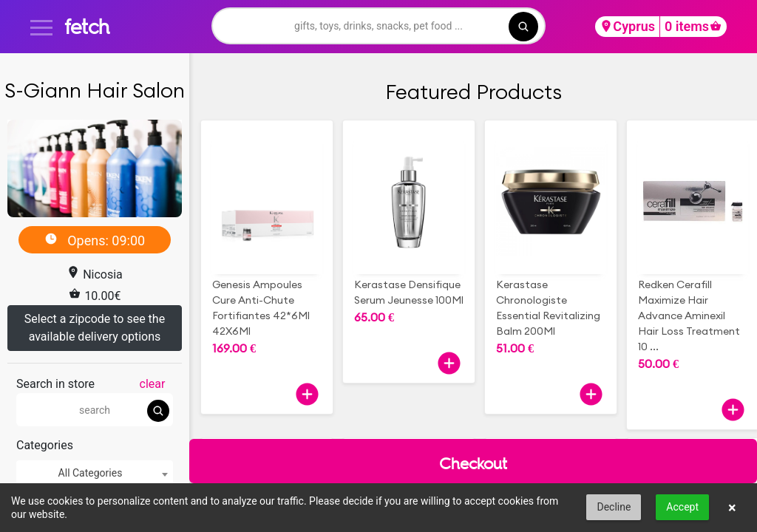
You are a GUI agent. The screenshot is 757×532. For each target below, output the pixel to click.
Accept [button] (682, 507)
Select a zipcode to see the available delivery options (95, 328)
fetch (87, 26)
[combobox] (95, 473)
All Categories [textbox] (91, 473)
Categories (45, 445)
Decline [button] (614, 507)
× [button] (732, 508)
